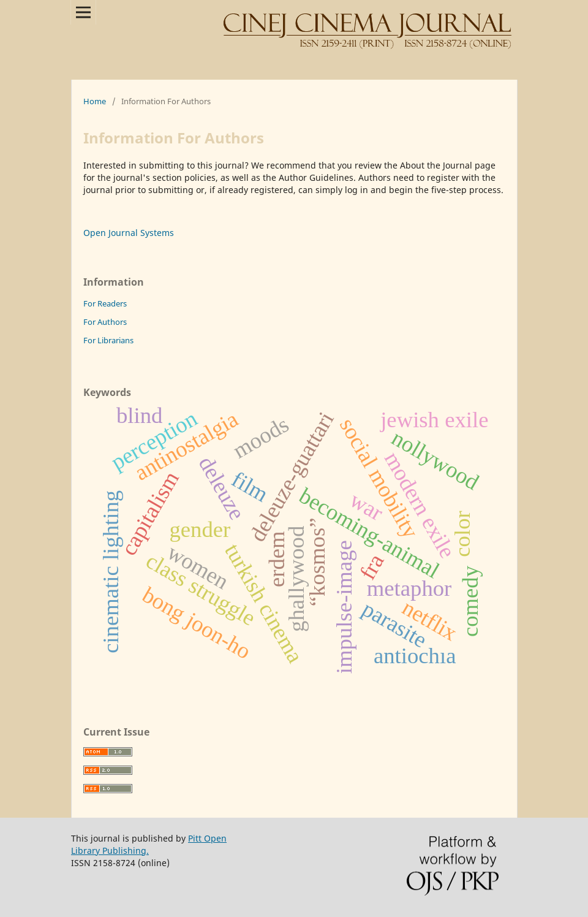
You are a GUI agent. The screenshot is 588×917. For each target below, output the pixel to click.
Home (95, 101)
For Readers (105, 303)
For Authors (105, 322)
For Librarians (108, 340)
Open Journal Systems (129, 233)
